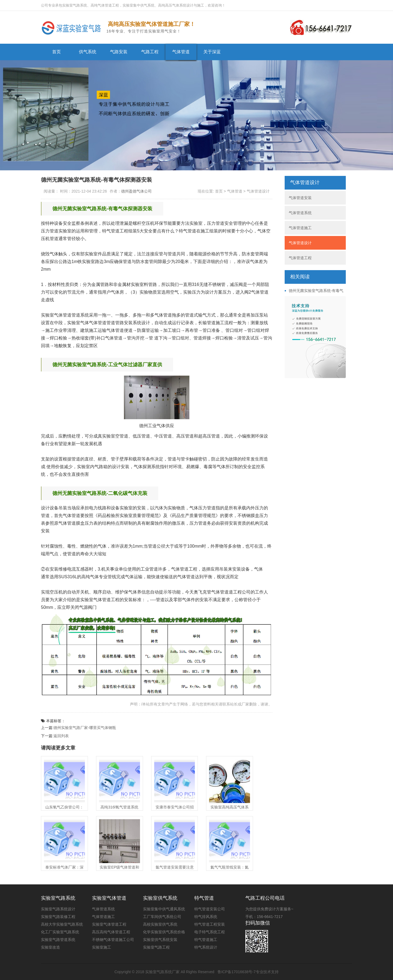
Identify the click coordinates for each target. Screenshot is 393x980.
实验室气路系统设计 (58, 909)
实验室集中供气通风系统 (164, 909)
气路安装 (119, 52)
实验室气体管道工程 (109, 924)
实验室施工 (102, 947)
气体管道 (181, 52)
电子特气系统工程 (210, 932)
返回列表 (61, 736)
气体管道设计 (258, 191)
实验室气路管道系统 (58, 940)
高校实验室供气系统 (160, 924)
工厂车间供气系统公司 (162, 917)
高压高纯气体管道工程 (111, 932)
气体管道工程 (300, 258)
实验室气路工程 (156, 947)
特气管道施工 (206, 940)
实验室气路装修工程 (58, 917)
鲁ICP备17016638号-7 (237, 972)
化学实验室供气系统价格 (164, 932)
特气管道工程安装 (210, 924)
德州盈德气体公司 (136, 191)
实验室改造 (50, 947)
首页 (56, 52)
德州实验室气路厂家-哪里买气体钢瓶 (85, 728)
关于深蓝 (212, 52)
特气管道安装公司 (210, 909)
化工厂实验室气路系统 (60, 932)
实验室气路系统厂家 (162, 972)
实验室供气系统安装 (160, 940)
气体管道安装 (300, 198)
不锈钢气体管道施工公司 (113, 940)
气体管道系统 (300, 213)
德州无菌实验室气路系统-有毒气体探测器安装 (314, 291)
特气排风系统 (206, 917)
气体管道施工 (300, 228)
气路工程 (150, 52)
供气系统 (88, 52)
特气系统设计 (206, 947)
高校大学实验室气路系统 (62, 924)
